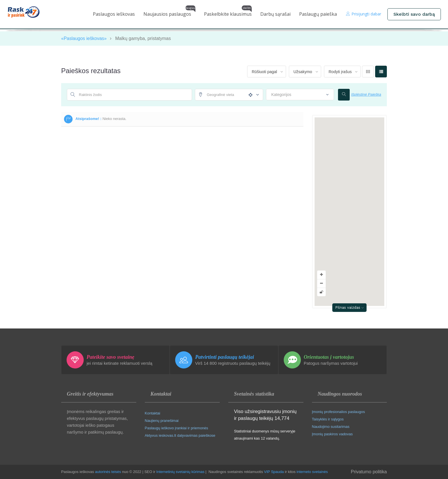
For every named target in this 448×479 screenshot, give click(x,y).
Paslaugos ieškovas (114, 14)
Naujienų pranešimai (162, 421)
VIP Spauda (274, 472)
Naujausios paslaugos (169, 13)
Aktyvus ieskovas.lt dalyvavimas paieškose (180, 435)
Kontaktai (153, 413)
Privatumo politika (369, 472)
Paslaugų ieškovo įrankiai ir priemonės (177, 428)
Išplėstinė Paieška (366, 94)
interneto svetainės (312, 472)
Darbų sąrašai (275, 14)
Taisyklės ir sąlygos (328, 419)
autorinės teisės (108, 472)
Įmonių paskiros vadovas (332, 434)
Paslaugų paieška (318, 14)
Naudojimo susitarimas (331, 427)
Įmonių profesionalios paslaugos (339, 412)
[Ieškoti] (344, 95)
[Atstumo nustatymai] (256, 95)
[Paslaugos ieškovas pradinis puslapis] (28, 12)
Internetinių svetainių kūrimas (180, 472)
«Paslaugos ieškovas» (84, 38)
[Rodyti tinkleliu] (368, 72)
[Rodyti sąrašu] (381, 72)
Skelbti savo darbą (414, 14)
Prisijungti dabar (364, 14)
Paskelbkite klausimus (228, 13)
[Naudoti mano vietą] (249, 95)
